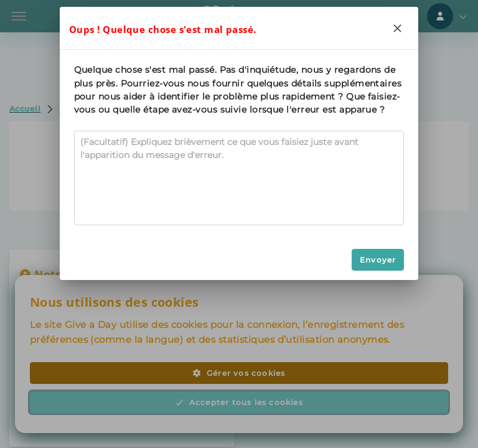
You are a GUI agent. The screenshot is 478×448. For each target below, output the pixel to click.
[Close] (397, 28)
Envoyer (378, 260)
